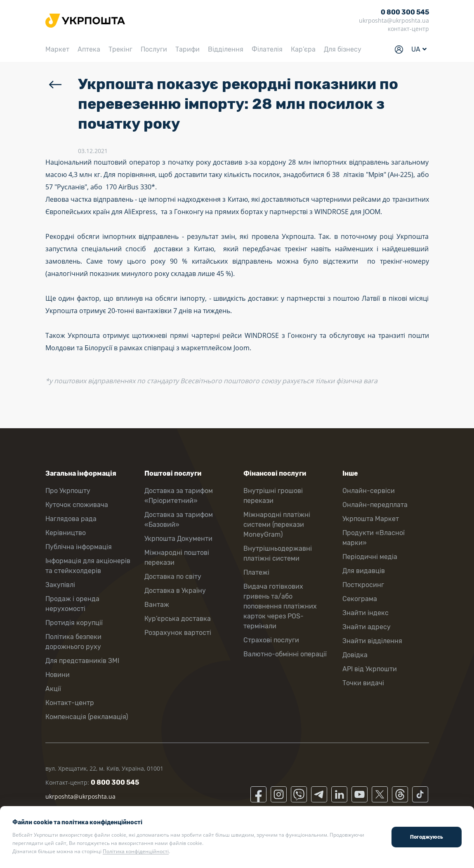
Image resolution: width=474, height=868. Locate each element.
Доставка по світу (173, 577)
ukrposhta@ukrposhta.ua (394, 20)
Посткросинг (363, 585)
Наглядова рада (71, 519)
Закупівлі (60, 585)
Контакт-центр (70, 703)
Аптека (89, 49)
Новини (58, 675)
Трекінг (120, 49)
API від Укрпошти (370, 669)
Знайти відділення (372, 641)
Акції (53, 689)
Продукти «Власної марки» (374, 538)
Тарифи (187, 49)
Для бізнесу (343, 49)
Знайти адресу (367, 627)
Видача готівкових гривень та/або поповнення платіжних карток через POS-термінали (280, 606)
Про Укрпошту (68, 491)
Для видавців (364, 571)
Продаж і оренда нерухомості (72, 604)
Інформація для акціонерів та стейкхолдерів (88, 566)
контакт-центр (408, 29)
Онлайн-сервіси (369, 491)
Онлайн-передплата (375, 505)
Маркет (57, 49)
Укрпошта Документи (178, 539)
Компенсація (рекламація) (87, 717)
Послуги (154, 49)
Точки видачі (363, 683)
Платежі (256, 572)
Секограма (360, 599)
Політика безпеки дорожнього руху (73, 642)
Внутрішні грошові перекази (273, 496)
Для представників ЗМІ (82, 661)
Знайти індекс (366, 613)
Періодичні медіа (370, 557)
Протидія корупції (74, 623)
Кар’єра (303, 49)
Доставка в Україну (175, 591)
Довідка (355, 655)
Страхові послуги (271, 640)
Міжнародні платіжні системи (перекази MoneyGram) (277, 525)
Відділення (226, 49)
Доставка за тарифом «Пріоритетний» (179, 496)
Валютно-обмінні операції (285, 654)
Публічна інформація (79, 547)
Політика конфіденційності (136, 851)
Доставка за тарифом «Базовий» (179, 520)
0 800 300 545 (405, 12)
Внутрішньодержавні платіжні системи (278, 553)
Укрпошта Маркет (371, 519)
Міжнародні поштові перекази (177, 558)
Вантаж (157, 605)
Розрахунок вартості (178, 633)
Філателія (267, 49)
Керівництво (66, 533)
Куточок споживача (77, 505)
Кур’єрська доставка (178, 619)
